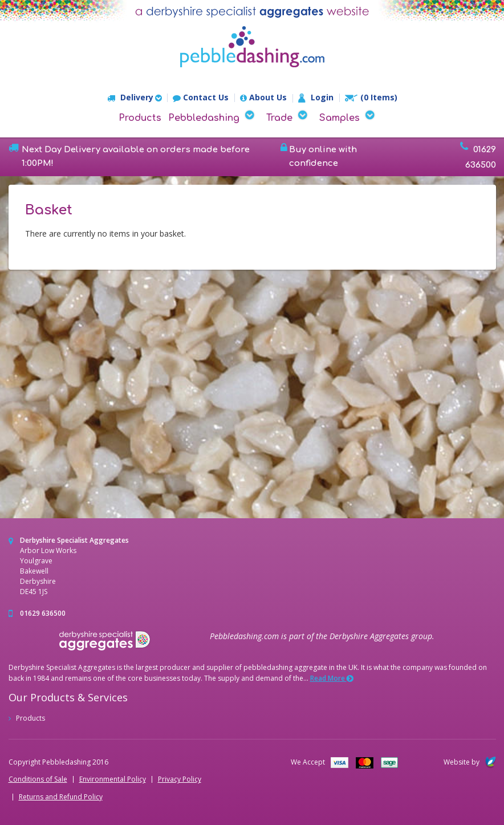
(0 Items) (371, 97)
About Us (263, 98)
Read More (332, 678)
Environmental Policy (113, 779)
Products (140, 118)
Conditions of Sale (38, 779)
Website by (470, 762)
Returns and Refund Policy (61, 797)
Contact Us (201, 98)
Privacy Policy (180, 779)
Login (316, 98)
